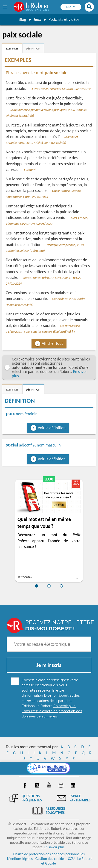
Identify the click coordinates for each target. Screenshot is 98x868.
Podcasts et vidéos (64, 19)
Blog (22, 19)
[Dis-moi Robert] (49, 768)
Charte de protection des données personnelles (49, 854)
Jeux (37, 19)
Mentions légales (20, 859)
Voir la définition (52, 428)
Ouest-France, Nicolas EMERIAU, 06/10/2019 (61, 89)
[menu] (6, 7)
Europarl (30, 170)
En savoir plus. (55, 847)
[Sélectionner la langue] (71, 7)
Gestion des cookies (50, 859)
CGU (71, 859)
